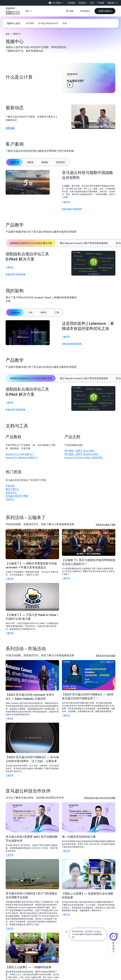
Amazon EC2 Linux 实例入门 (20, 454)
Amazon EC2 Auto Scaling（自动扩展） (84, 457)
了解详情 (66, 202)
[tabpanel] (60, 190)
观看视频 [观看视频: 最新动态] (10, 128)
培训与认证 (11, 492)
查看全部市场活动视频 (106, 655)
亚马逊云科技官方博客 (17, 496)
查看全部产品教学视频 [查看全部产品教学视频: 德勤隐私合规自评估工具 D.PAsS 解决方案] (15, 274)
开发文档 (10, 486)
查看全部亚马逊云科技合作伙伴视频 (100, 798)
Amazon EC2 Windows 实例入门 (22, 457)
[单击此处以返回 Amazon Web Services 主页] (13, 13)
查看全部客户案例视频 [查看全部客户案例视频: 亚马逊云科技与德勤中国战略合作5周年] (72, 209)
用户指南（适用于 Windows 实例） (82, 454)
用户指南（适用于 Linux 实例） (80, 451)
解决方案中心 (12, 489)
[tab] (14, 162)
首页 (8, 34)
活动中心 (10, 499)
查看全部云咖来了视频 (106, 524)
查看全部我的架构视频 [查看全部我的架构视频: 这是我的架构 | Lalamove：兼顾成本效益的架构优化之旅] (72, 344)
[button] (105, 11)
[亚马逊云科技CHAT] (113, 937)
